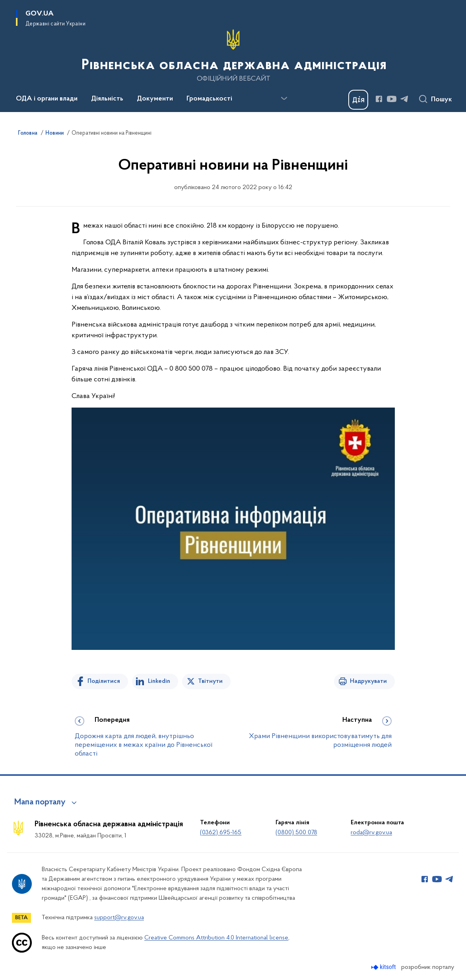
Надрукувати (368, 681)
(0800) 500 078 (296, 833)
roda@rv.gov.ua (371, 833)
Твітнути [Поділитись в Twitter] (210, 681)
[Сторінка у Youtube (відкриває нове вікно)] (392, 99)
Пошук (442, 100)
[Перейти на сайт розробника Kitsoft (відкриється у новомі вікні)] (384, 967)
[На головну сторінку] (233, 55)
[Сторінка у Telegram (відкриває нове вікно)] (404, 99)
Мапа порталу (40, 802)
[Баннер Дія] (358, 100)
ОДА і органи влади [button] (47, 99)
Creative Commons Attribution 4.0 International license (216, 938)
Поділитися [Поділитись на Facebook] (104, 681)
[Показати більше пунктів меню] (284, 99)
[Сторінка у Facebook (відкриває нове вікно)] (379, 99)
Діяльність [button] (107, 99)
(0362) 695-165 (221, 833)
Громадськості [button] (209, 99)
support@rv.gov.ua (119, 918)
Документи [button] (155, 99)
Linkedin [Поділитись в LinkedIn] (159, 681)
